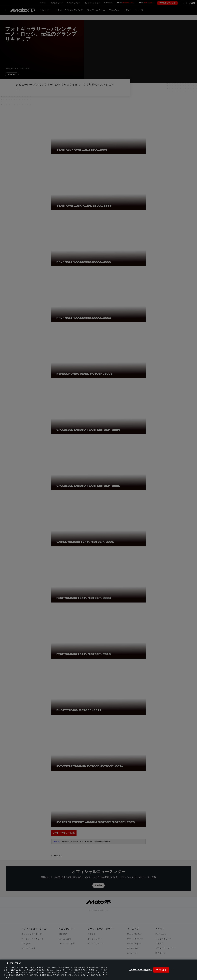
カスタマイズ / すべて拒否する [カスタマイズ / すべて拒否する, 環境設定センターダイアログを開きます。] (141, 970)
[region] (98, 970)
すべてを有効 (161, 970)
